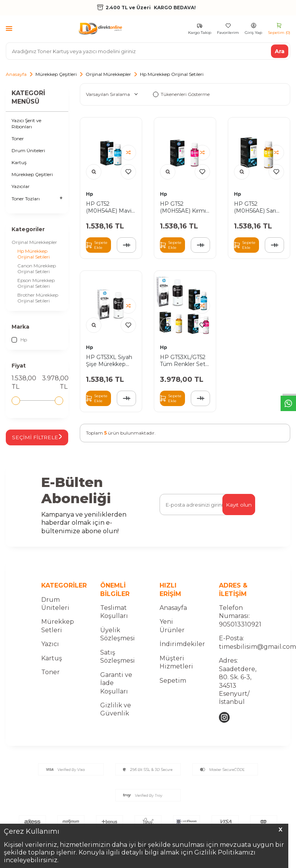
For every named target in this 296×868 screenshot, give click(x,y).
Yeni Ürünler (172, 633)
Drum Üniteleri (28, 150)
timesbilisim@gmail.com (257, 653)
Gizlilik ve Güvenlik (116, 716)
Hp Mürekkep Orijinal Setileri (34, 254)
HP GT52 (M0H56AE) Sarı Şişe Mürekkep (255, 207)
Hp (19, 340)
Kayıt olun (238, 511)
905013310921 (240, 631)
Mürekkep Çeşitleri (56, 74)
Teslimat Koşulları (114, 618)
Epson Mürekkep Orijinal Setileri (36, 283)
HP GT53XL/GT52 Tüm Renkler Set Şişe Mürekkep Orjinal (183, 361)
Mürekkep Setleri (58, 633)
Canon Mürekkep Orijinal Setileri (37, 269)
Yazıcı (50, 651)
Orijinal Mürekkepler (108, 74)
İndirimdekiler (182, 651)
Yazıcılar (21, 186)
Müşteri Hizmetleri (176, 669)
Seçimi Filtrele (42, 441)
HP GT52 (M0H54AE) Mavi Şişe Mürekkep (109, 207)
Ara (280, 51)
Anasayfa (16, 74)
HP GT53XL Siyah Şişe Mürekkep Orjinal (109, 361)
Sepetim (173, 687)
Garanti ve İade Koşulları (116, 690)
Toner (18, 139)
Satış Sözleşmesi (118, 663)
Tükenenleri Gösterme (181, 94)
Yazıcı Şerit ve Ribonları (26, 123)
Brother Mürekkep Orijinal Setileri (38, 298)
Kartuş (19, 162)
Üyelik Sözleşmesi (118, 641)
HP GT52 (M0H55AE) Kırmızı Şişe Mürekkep (185, 207)
